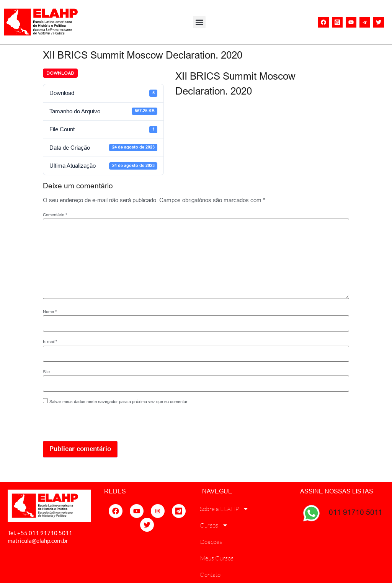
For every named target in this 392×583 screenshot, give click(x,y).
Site (46, 372)
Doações (211, 542)
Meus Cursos (217, 558)
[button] (199, 22)
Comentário (55, 215)
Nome (50, 312)
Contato (210, 575)
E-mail (50, 342)
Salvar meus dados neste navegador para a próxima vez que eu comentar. (119, 402)
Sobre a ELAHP (224, 509)
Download (60, 73)
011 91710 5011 (356, 512)
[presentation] (95, 425)
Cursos (214, 525)
